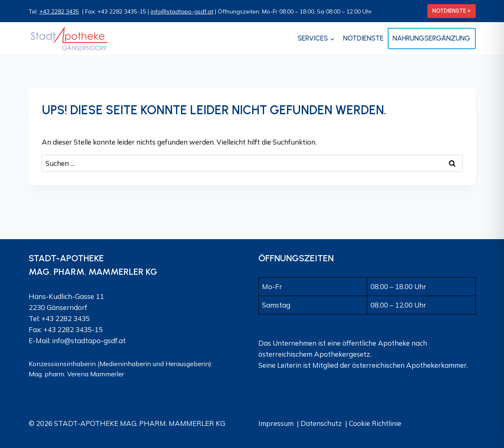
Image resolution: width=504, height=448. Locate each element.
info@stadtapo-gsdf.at (182, 11)
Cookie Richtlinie (375, 423)
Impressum (276, 423)
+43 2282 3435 (59, 11)
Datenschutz (321, 423)
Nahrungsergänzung (432, 38)
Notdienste (363, 38)
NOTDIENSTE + (452, 11)
